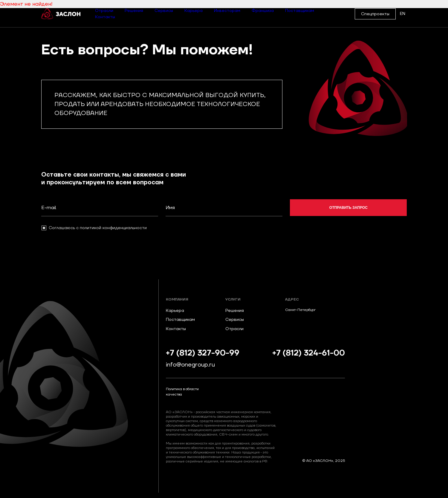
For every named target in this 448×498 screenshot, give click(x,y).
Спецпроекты (375, 14)
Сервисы (164, 11)
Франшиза (263, 11)
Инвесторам (227, 11)
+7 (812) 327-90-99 (203, 353)
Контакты (105, 17)
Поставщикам (300, 11)
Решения (134, 11)
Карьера (194, 11)
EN (403, 14)
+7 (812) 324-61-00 (309, 353)
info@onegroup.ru (190, 365)
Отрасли (104, 11)
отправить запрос (348, 208)
